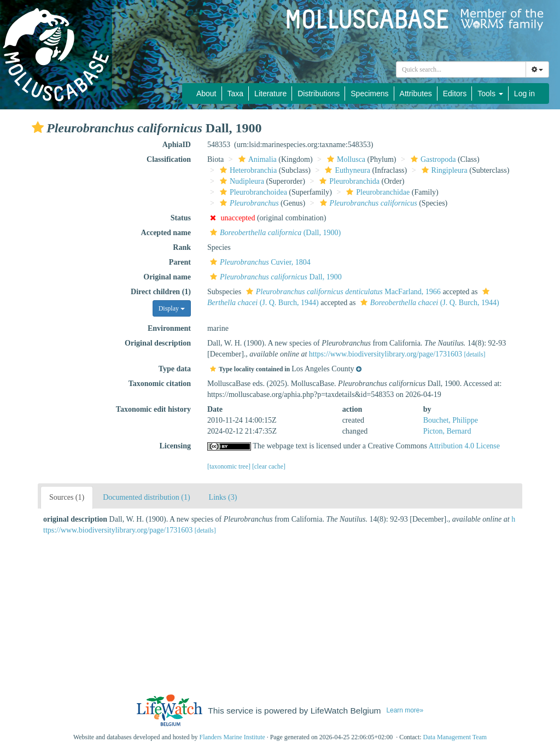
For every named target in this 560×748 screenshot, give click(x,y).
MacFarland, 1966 (342, 292)
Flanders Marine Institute (232, 737)
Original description (158, 343)
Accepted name (166, 233)
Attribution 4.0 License (464, 446)
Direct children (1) (161, 292)
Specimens (369, 93)
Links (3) (223, 497)
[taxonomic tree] (229, 466)
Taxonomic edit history (153, 409)
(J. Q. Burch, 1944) (428, 303)
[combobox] (461, 69)
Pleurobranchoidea (252, 192)
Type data (175, 369)
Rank (182, 247)
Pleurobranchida (348, 181)
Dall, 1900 (275, 277)
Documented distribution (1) (146, 497)
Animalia (256, 159)
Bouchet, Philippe (451, 420)
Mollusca (345, 159)
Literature (270, 93)
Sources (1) (67, 497)
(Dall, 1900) (274, 233)
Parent (180, 262)
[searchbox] (461, 69)
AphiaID (177, 145)
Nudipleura (241, 181)
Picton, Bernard (447, 431)
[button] (38, 127)
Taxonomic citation (160, 384)
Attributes (416, 93)
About (206, 93)
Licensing (175, 446)
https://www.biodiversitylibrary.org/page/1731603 (386, 354)
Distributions (319, 93)
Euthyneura (346, 170)
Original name (167, 277)
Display (172, 308)
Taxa (236, 93)
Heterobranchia (247, 170)
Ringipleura (443, 170)
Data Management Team (455, 737)
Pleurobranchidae (377, 192)
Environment (169, 328)
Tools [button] (490, 93)
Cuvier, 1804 (259, 262)
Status (181, 218)
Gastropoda (432, 159)
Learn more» (405, 710)
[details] (475, 354)
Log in (524, 93)
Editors (455, 93)
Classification (169, 159)
